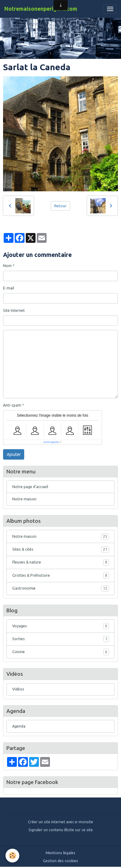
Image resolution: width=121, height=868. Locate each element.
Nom (7, 266)
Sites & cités (61, 549)
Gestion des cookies (61, 861)
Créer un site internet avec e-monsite (61, 822)
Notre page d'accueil (30, 487)
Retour (60, 206)
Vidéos (18, 689)
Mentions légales (61, 853)
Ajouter (14, 454)
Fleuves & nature (61, 562)
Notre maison (24, 499)
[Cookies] (12, 856)
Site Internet (14, 310)
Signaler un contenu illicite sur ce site (61, 830)
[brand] (41, 9)
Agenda (19, 726)
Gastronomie (61, 588)
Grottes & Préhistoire (61, 575)
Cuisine (61, 652)
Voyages (61, 626)
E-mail (9, 288)
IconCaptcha (51, 442)
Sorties (61, 639)
